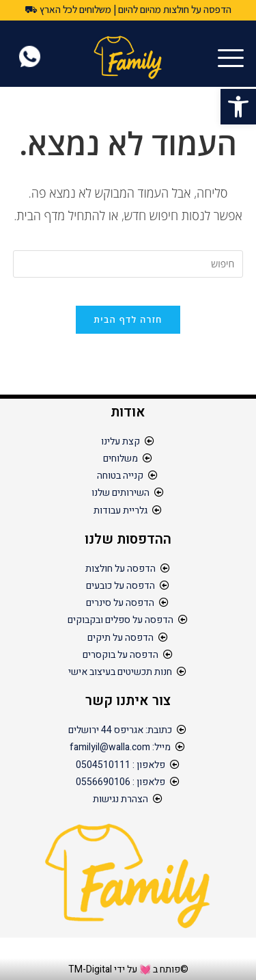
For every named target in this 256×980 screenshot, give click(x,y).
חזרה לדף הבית (128, 319)
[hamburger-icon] (234, 59)
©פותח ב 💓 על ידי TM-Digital (128, 969)
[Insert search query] (128, 264)
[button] (238, 107)
